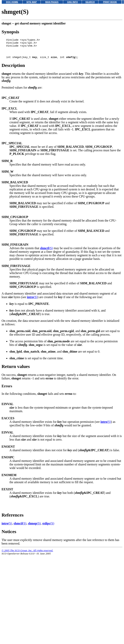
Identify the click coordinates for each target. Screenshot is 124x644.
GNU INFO (73, 2)
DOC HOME (12, 2)
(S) (47, 252)
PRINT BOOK (110, 2)
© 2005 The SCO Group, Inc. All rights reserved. (27, 554)
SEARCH (90, 2)
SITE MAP (32, 2)
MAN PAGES (52, 2)
